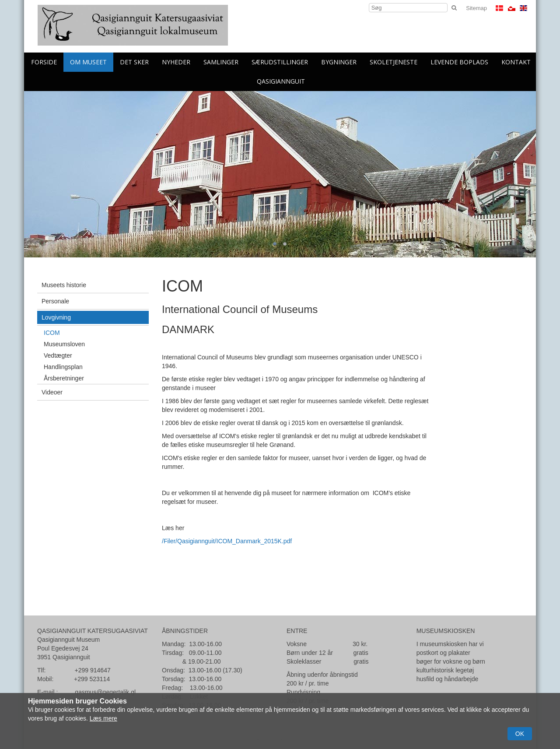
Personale (55, 301)
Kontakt (516, 62)
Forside (44, 62)
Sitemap (476, 8)
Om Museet (88, 62)
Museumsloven (64, 344)
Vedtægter (58, 355)
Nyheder (176, 62)
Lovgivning (56, 317)
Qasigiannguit (281, 81)
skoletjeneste (394, 62)
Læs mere (103, 718)
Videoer (52, 392)
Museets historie (64, 285)
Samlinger (221, 62)
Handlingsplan (63, 367)
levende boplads (459, 62)
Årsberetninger (64, 378)
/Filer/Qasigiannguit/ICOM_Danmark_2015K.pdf (227, 541)
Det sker (134, 62)
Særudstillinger (280, 62)
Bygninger (339, 62)
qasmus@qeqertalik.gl (105, 692)
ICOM (52, 333)
